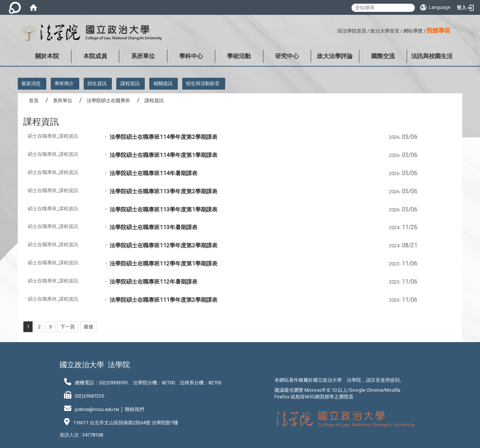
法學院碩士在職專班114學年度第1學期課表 (164, 155)
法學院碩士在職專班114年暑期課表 (154, 173)
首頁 (34, 101)
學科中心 (191, 56)
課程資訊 (130, 83)
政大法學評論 (335, 56)
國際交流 (383, 56)
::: (335, 30)
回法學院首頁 (352, 31)
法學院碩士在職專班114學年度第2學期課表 (164, 137)
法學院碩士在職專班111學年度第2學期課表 (164, 300)
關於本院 (47, 56)
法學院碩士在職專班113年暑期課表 (154, 227)
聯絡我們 (134, 409)
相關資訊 (163, 83)
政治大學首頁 (385, 31)
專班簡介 (64, 83)
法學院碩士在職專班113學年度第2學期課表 (164, 191)
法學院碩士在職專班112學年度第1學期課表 (164, 264)
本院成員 (95, 56)
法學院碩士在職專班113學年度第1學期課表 (164, 210)
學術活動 (239, 56)
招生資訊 (97, 83)
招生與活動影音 (203, 83)
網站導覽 (413, 31)
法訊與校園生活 (432, 56)
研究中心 (287, 56)
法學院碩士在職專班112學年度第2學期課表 (164, 245)
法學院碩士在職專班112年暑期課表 (154, 282)
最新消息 (31, 83)
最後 (89, 327)
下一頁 (68, 327)
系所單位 (143, 56)
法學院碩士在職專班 (108, 101)
